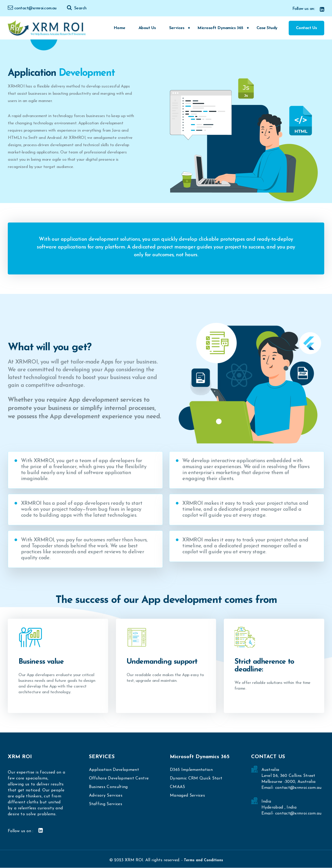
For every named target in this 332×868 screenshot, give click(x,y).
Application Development (114, 770)
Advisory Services (106, 796)
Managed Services (187, 796)
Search (77, 8)
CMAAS (178, 787)
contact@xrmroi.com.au (32, 8)
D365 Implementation (191, 770)
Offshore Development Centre (119, 778)
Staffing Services (106, 804)
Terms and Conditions (203, 860)
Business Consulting (108, 787)
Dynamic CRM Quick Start (196, 778)
